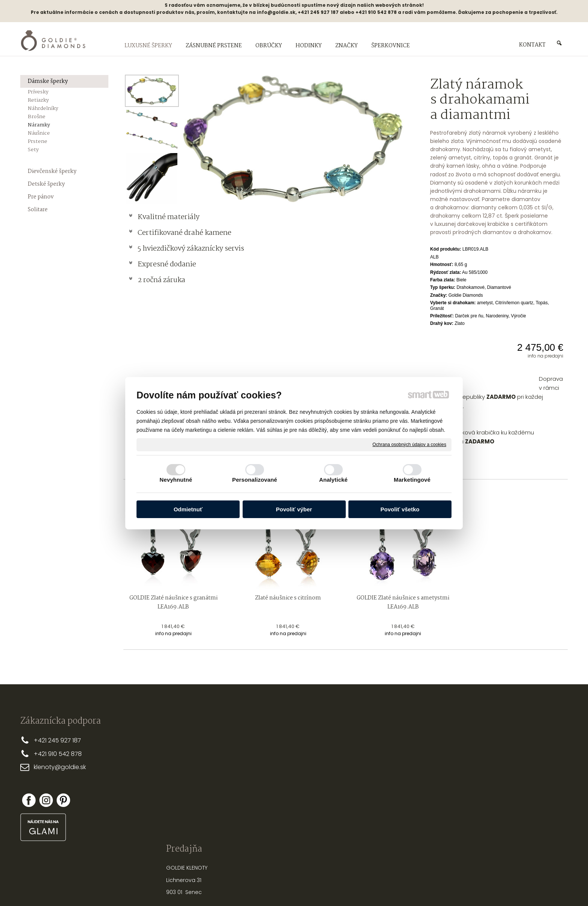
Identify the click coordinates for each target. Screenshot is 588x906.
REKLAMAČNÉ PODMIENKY (277, 777)
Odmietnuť (188, 509)
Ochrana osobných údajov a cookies (409, 444)
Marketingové (412, 480)
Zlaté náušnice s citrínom (288, 598)
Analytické (333, 480)
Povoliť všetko (400, 509)
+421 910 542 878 (58, 754)
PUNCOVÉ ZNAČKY (382, 809)
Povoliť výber (294, 509)
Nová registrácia (489, 793)
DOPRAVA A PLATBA (271, 752)
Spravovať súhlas (419, 887)
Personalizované (255, 480)
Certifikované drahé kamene (185, 233)
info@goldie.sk (276, 12)
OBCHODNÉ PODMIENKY (276, 764)
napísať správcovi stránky (270, 887)
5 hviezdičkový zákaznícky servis (191, 249)
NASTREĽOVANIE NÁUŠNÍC (391, 785)
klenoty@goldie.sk (60, 767)
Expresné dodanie (167, 264)
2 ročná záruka (161, 280)
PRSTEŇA (393, 748)
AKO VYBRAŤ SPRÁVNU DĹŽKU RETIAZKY (407, 760)
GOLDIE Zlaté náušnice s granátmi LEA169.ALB (174, 602)
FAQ (252, 789)
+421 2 (43, 740)
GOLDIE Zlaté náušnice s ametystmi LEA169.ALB (403, 602)
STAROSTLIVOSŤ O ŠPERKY (391, 773)
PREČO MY (259, 740)
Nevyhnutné (176, 480)
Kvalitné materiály (169, 217)
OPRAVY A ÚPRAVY (382, 797)
